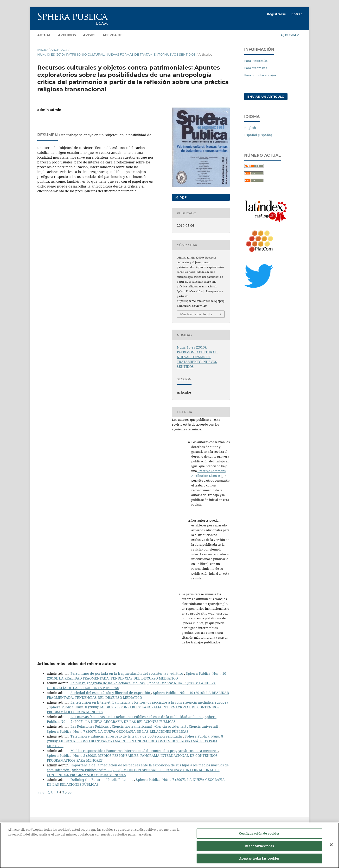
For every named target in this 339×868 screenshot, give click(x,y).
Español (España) (258, 135)
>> (70, 793)
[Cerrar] (331, 850)
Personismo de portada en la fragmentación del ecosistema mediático (127, 673)
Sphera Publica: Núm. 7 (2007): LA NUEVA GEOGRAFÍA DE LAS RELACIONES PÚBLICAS (132, 719)
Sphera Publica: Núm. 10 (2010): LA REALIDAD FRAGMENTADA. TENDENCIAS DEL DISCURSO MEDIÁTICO (137, 676)
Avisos (89, 35)
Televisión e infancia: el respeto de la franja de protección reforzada (127, 736)
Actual (44, 35)
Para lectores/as (256, 61)
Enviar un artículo (266, 97)
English (250, 128)
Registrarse (276, 14)
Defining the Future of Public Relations (102, 780)
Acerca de (113, 35)
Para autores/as (256, 68)
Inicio (42, 50)
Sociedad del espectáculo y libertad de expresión (111, 693)
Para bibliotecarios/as (260, 75)
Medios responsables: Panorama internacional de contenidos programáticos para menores (144, 751)
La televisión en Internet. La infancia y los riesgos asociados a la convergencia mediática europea (149, 702)
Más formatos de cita (196, 314)
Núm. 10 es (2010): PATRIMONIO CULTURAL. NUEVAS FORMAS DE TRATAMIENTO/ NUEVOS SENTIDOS (116, 54)
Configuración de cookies (259, 839)
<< (39, 793)
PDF (182, 197)
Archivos (67, 35)
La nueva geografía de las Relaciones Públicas (108, 683)
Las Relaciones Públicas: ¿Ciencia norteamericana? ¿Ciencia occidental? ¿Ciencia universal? (145, 726)
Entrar (297, 14)
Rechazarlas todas (259, 851)
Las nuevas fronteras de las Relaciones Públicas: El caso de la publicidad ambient (137, 717)
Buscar (290, 35)
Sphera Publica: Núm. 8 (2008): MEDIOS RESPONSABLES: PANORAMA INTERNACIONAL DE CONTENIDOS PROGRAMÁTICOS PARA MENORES (135, 741)
